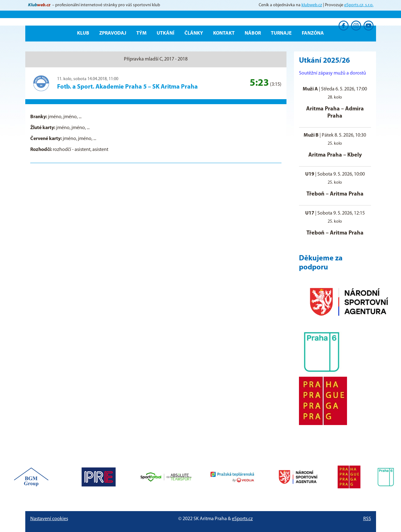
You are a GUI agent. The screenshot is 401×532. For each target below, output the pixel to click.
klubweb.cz (312, 5)
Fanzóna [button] (313, 33)
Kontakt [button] (224, 33)
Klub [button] (83, 33)
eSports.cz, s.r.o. (359, 5)
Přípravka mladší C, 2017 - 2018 (156, 59)
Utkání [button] (166, 33)
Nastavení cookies (49, 519)
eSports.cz (242, 519)
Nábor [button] (253, 33)
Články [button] (194, 33)
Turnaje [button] (281, 33)
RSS (367, 519)
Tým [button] (142, 33)
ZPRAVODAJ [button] (113, 33)
